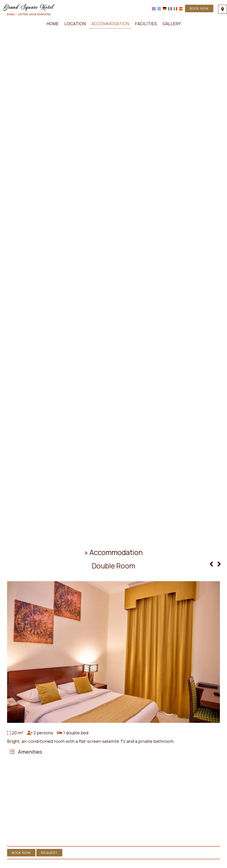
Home (53, 24)
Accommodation (110, 24)
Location (75, 24)
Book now (199, 8)
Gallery (172, 24)
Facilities (146, 24)
